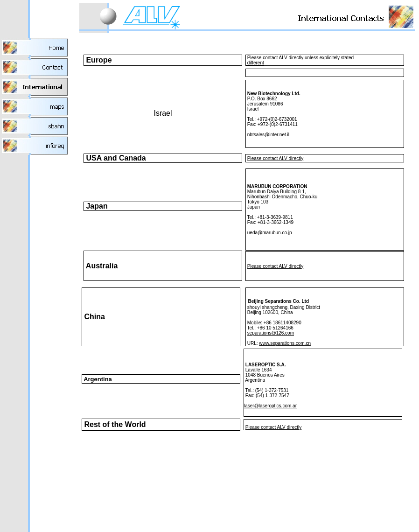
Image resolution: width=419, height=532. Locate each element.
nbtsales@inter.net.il (268, 135)
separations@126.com (271, 333)
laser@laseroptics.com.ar (270, 406)
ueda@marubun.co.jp (269, 233)
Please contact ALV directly (275, 158)
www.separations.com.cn (285, 343)
